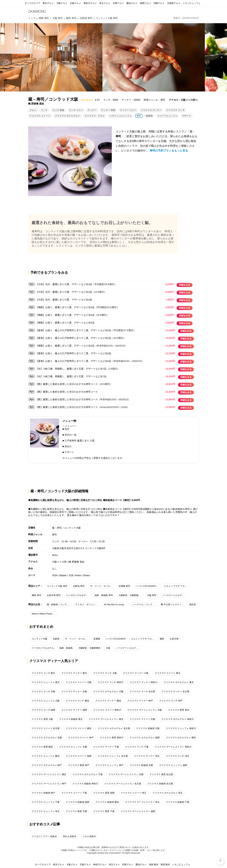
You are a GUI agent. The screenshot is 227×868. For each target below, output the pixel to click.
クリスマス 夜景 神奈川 (112, 738)
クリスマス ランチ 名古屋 (142, 691)
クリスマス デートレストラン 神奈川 (173, 747)
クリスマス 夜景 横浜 (42, 747)
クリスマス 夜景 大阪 (42, 719)
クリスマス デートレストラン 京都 (126, 774)
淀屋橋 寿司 (125, 586)
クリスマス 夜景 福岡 (104, 793)
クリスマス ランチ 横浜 (78, 701)
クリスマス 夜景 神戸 (79, 765)
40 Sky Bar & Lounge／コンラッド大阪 (116, 604)
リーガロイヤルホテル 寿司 (79, 595)
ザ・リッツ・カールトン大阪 (77, 639)
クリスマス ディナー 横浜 (108, 701)
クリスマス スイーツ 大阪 (79, 682)
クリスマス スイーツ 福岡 (79, 756)
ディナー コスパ (128, 110)
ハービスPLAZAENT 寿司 (148, 586)
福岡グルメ (146, 3)
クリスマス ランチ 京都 (43, 691)
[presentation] (221, 57)
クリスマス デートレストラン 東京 (106, 719)
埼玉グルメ (105, 3)
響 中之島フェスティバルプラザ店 (173, 604)
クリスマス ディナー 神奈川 (143, 682)
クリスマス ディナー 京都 (74, 691)
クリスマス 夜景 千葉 (104, 811)
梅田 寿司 (37, 595)
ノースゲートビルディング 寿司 (174, 595)
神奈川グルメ (90, 3)
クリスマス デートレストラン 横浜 (49, 774)
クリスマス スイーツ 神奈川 (107, 710)
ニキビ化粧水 (89, 836)
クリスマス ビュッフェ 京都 (73, 747)
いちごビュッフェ (192, 3)
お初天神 (174, 639)
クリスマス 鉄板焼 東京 (71, 719)
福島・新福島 (66, 648)
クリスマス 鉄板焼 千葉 (178, 802)
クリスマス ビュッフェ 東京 (46, 682)
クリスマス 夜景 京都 (76, 811)
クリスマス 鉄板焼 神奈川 (85, 784)
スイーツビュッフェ (167, 116)
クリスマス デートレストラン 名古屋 (123, 784)
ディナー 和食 (108, 110)
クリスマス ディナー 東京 (74, 673)
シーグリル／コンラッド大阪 (145, 604)
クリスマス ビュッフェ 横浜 (46, 756)
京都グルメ (75, 3)
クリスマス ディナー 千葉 (106, 747)
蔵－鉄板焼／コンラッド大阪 (59, 604)
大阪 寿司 (152, 595)
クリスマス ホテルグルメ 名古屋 (114, 728)
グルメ (33, 110)
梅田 (162, 639)
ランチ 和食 (58, 110)
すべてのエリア (33, 3)
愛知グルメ (132, 3)
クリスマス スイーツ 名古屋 (46, 728)
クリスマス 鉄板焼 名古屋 (160, 784)
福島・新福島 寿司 (104, 595)
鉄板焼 (149, 116)
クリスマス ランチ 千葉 (137, 747)
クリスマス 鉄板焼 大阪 (148, 728)
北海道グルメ (174, 3)
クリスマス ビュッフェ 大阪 (46, 701)
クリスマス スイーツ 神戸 (81, 738)
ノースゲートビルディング (128, 648)
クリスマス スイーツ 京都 (142, 719)
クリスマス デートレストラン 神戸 (49, 784)
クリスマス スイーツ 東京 (168, 673)
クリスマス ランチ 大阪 (105, 673)
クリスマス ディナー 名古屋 (175, 691)
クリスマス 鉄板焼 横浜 (107, 802)
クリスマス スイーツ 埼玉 (133, 793)
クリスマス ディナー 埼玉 (147, 756)
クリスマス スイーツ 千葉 (74, 793)
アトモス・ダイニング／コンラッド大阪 (88, 604)
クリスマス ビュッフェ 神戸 (109, 765)
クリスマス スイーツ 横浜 (79, 728)
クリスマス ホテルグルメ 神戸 (47, 765)
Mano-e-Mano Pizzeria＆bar (44, 614)
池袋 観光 (154, 865)
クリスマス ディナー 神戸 (140, 701)
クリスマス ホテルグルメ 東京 (179, 682)
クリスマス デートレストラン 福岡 (138, 811)
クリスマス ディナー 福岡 (74, 710)
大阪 (108, 648)
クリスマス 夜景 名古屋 (161, 774)
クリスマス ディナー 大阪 (136, 673)
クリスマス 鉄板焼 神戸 (43, 793)
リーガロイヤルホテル (43, 648)
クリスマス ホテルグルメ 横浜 (181, 738)
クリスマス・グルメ (95, 116)
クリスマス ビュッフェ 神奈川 (181, 728)
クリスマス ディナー (151, 110)
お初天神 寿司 (54, 595)
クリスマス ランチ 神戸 (171, 701)
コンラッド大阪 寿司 (57, 586)
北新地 (56, 639)
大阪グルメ (62, 3)
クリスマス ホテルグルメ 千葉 (88, 774)
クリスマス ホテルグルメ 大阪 (108, 691)
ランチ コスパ (76, 110)
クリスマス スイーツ (40, 116)
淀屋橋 (97, 639)
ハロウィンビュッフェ (120, 116)
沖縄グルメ (159, 3)
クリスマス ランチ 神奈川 (110, 682)
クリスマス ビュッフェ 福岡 (173, 765)
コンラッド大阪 (40, 639)
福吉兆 (193, 604)
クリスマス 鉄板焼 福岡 (78, 802)
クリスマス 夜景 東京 (179, 710)
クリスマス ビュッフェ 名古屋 (113, 756)
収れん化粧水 (70, 836)
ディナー (92, 110)
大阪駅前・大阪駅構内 (89, 648)
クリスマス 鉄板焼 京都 (141, 765)
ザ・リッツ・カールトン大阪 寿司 (103, 586)
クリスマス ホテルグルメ (68, 116)
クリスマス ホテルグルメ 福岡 (145, 738)
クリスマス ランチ (175, 110)
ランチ (44, 110)
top (220, 859)
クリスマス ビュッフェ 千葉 (46, 802)
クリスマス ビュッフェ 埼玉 (46, 811)
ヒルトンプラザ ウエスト (144, 639)
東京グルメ (48, 3)
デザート (187, 116)
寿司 (139, 116)
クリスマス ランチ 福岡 (43, 710)
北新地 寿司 (79, 586)
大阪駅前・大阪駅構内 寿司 (131, 595)
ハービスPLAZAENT (116, 639)
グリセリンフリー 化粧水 (44, 836)
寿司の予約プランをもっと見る (169, 151)
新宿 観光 (165, 865)
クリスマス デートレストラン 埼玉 (142, 802)
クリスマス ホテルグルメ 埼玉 (168, 793)
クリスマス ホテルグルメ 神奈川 (178, 719)
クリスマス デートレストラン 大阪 (145, 710)
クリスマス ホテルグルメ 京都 (47, 738)
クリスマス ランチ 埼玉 (178, 756)
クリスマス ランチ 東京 (43, 673)
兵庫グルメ (118, 3)
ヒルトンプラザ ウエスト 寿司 (177, 586)
